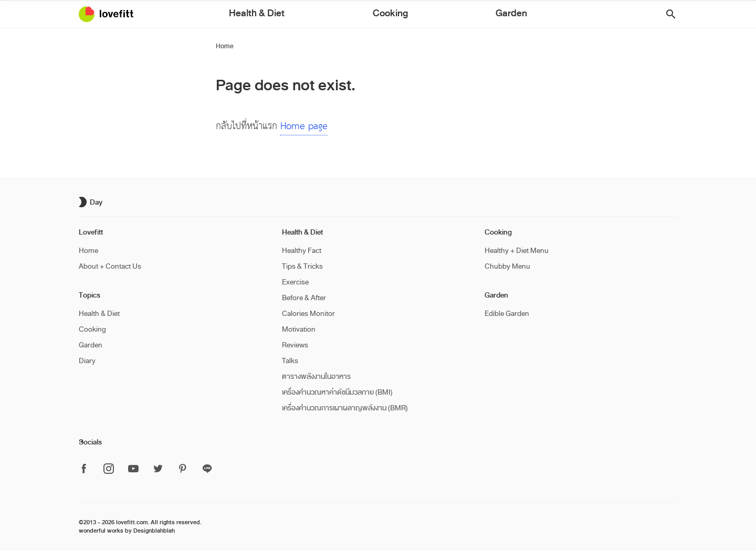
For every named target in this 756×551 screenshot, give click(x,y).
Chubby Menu (507, 266)
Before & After (304, 298)
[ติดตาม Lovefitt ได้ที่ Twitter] (158, 469)
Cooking (389, 15)
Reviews (295, 345)
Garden (434, 15)
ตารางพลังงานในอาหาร (316, 377)
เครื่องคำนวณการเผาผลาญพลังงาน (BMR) (345, 408)
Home (225, 46)
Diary (87, 361)
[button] (667, 14)
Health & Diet (333, 15)
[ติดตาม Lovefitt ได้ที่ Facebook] (87, 469)
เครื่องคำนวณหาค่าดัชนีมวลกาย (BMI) (337, 392)
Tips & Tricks (302, 266)
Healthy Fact (302, 251)
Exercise (295, 282)
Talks (290, 361)
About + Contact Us (110, 266)
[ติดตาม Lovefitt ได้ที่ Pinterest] (183, 469)
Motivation (299, 329)
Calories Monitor (308, 314)
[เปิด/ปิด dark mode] (92, 202)
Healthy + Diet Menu (517, 251)
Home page (304, 126)
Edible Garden (507, 314)
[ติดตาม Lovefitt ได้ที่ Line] (207, 469)
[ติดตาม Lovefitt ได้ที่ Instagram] (109, 469)
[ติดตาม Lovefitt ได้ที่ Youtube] (133, 469)
